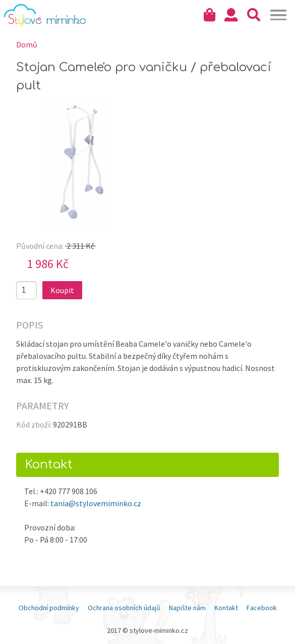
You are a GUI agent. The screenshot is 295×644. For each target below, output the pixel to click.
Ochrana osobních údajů (124, 608)
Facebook (262, 608)
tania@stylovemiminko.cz (96, 503)
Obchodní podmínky (49, 608)
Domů (27, 44)
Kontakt (226, 608)
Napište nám (187, 608)
